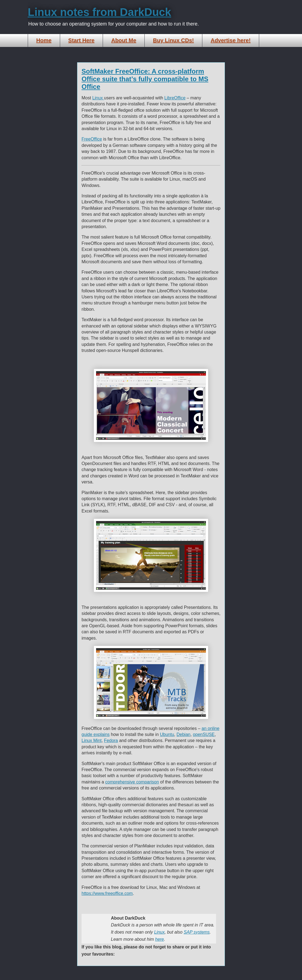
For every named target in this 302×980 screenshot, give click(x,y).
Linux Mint (92, 740)
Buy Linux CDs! (173, 40)
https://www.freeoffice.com (107, 893)
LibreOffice (175, 98)
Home (44, 40)
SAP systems (197, 932)
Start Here (82, 40)
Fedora (111, 740)
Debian (184, 734)
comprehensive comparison (132, 782)
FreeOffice (92, 139)
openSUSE (204, 734)
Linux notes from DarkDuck (99, 12)
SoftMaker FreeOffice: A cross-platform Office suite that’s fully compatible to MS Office (145, 79)
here (160, 939)
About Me (124, 40)
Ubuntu (167, 734)
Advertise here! (231, 40)
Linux (98, 98)
